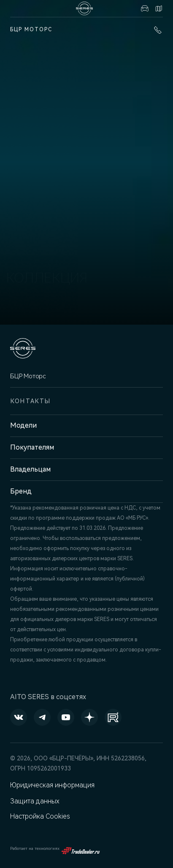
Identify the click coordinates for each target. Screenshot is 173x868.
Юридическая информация (52, 785)
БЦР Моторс (31, 30)
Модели (23, 425)
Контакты (159, 8)
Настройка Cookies (40, 816)
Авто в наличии (145, 8)
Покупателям (32, 447)
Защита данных (35, 801)
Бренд (21, 491)
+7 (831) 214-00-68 (158, 30)
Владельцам (30, 469)
